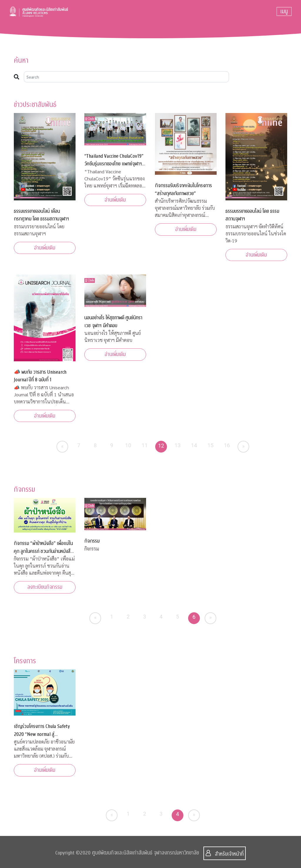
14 (194, 445)
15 (211, 445)
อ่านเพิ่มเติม (45, 248)
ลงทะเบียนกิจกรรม (45, 587)
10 (128, 445)
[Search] (126, 77)
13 (178, 445)
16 (227, 445)
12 (161, 446)
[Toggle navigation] (284, 11)
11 (145, 445)
